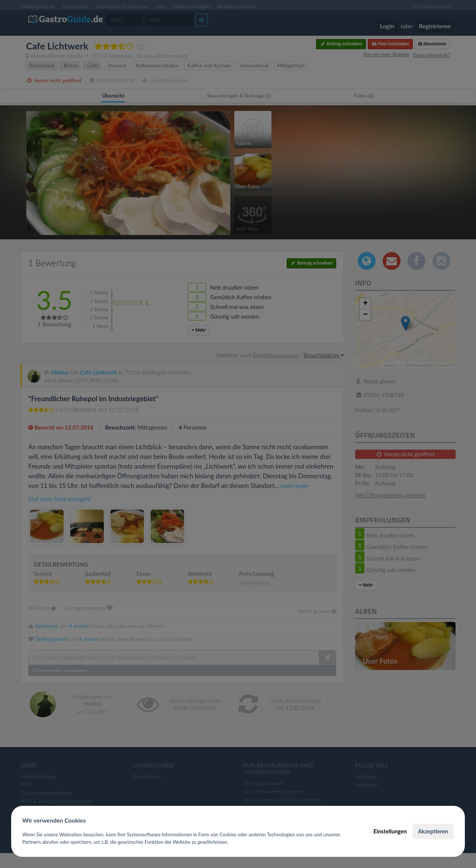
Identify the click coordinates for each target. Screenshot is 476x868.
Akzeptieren (433, 831)
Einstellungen (390, 831)
